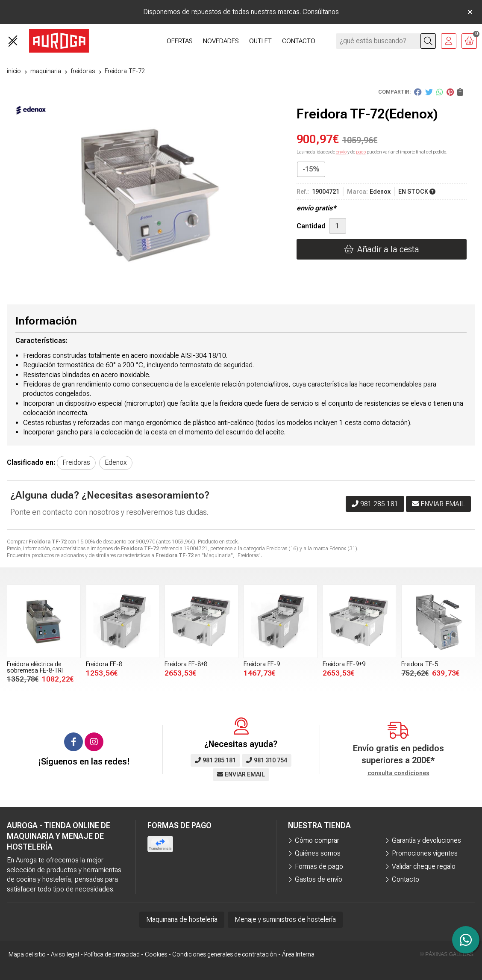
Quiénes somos (318, 853)
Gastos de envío (319, 879)
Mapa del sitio (27, 954)
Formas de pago (319, 866)
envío (341, 152)
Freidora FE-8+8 (186, 664)
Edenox (338, 549)
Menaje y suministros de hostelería (285, 919)
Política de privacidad (112, 954)
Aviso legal (65, 954)
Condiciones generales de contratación (225, 954)
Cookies (156, 954)
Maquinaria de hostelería (182, 919)
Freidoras (277, 549)
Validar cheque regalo (424, 866)
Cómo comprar (317, 840)
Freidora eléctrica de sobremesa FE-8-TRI (35, 667)
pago (361, 152)
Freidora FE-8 (104, 664)
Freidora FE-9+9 (344, 664)
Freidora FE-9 (262, 664)
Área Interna (298, 954)
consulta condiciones (398, 773)
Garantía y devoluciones (426, 840)
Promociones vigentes (425, 853)
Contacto (406, 879)
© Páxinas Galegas (447, 954)
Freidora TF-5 (420, 664)
